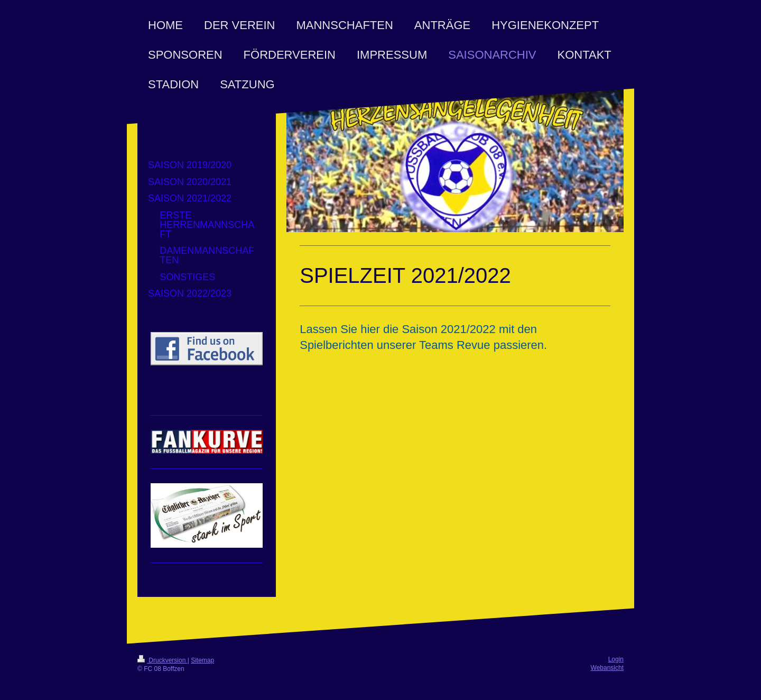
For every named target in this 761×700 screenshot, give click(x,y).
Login (616, 659)
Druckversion (163, 660)
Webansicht (607, 668)
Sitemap (202, 660)
